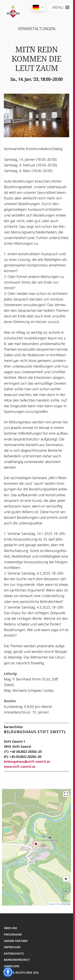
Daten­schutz (14, 953)
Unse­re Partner (16, 941)
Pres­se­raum (13, 934)
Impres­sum (12, 947)
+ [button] (66, 891)
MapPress (53, 904)
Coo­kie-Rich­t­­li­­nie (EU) (21, 973)
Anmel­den (12, 966)
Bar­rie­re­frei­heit (17, 960)
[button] (58, 7)
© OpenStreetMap (64, 904)
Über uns (11, 928)
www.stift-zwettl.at (20, 767)
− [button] (66, 897)
